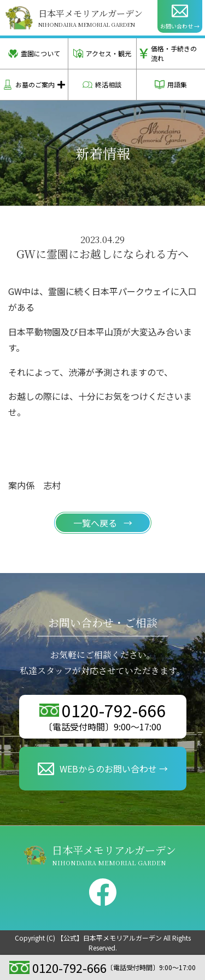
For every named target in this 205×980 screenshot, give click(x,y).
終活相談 (102, 85)
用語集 (171, 85)
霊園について (34, 54)
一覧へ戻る (96, 523)
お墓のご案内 (29, 85)
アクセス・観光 (102, 54)
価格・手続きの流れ (168, 53)
